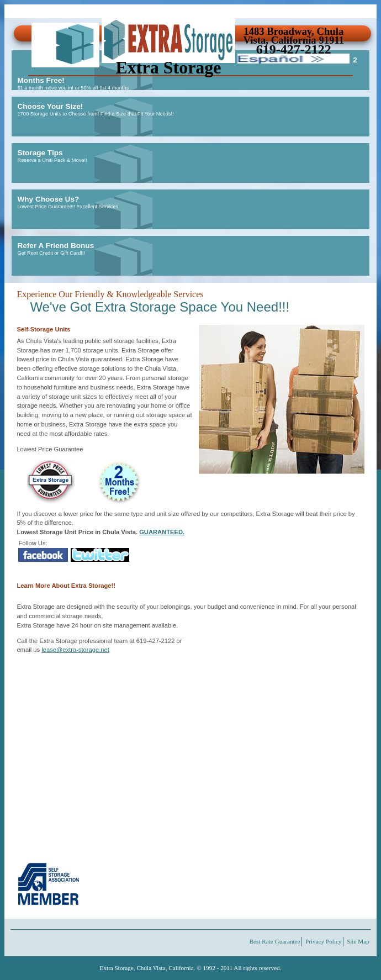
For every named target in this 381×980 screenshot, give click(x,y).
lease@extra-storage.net (75, 650)
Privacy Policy (324, 941)
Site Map (358, 941)
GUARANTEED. (162, 532)
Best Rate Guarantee (275, 941)
